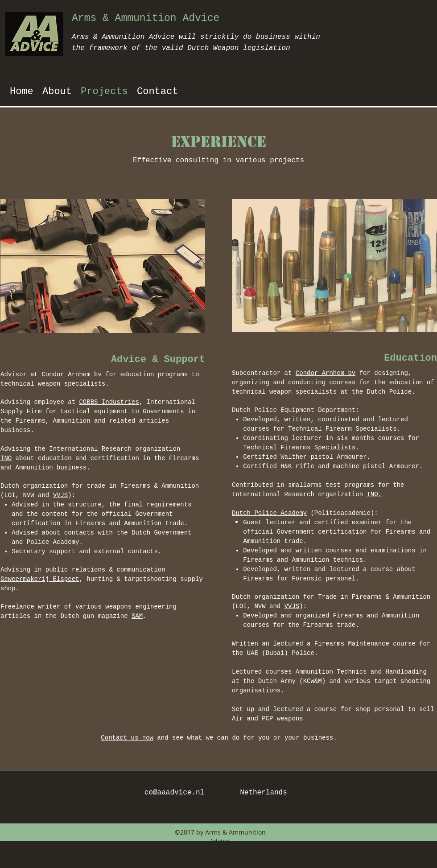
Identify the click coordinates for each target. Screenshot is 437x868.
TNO (6, 458)
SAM (137, 616)
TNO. (374, 494)
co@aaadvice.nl (174, 793)
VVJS (61, 495)
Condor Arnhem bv (71, 374)
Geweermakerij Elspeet (40, 579)
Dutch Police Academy (269, 513)
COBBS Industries (109, 402)
